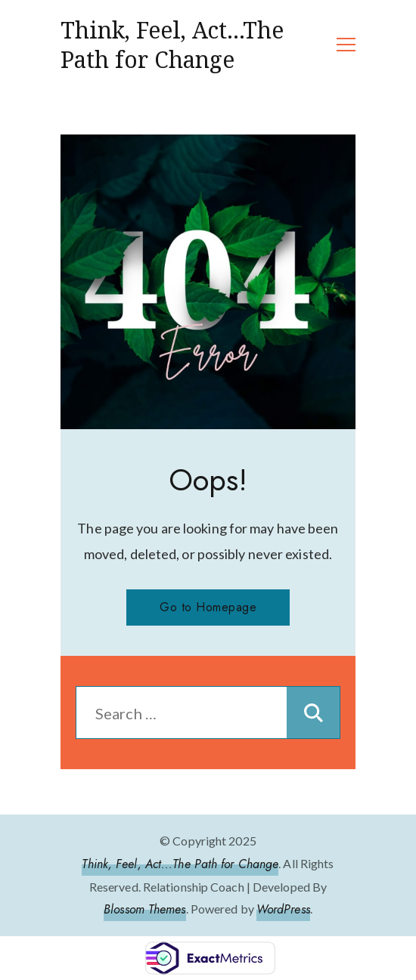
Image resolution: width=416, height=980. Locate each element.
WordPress (283, 909)
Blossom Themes (144, 909)
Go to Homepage (208, 607)
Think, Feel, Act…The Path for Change (172, 45)
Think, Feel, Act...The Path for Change (180, 864)
